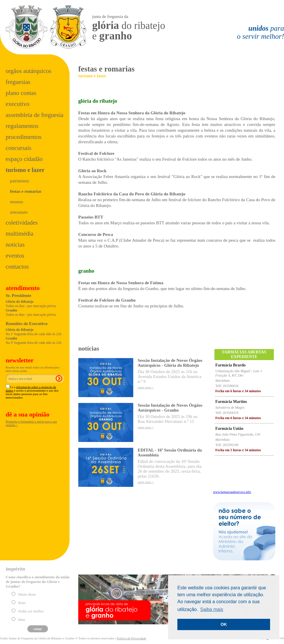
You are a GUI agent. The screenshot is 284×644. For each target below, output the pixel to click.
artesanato (19, 212)
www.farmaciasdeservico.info (232, 492)
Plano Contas (21, 93)
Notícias (15, 245)
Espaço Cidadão (24, 159)
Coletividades (22, 223)
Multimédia (20, 234)
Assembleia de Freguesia (35, 115)
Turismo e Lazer (25, 170)
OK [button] (224, 624)
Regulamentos (22, 126)
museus (17, 202)
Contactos (17, 267)
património (20, 181)
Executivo (18, 104)
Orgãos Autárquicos (29, 71)
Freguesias (18, 82)
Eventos (15, 256)
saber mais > (146, 387)
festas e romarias (26, 191)
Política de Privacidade (131, 638)
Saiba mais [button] (212, 609)
